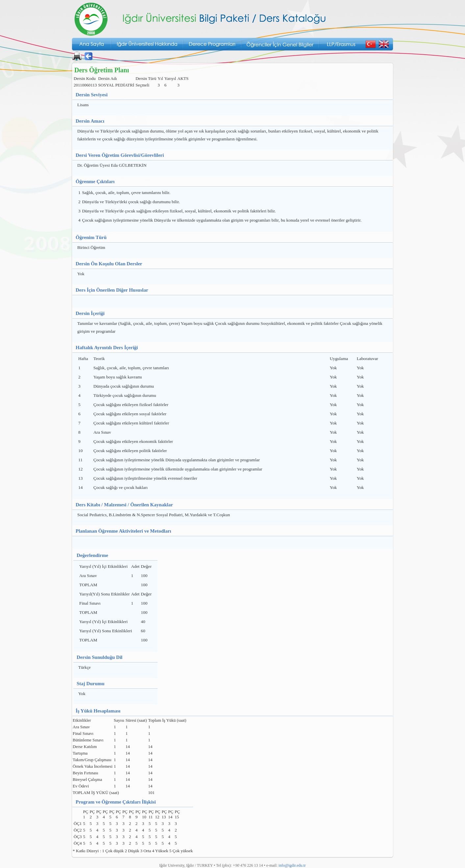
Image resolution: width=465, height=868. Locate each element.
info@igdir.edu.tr (292, 865)
